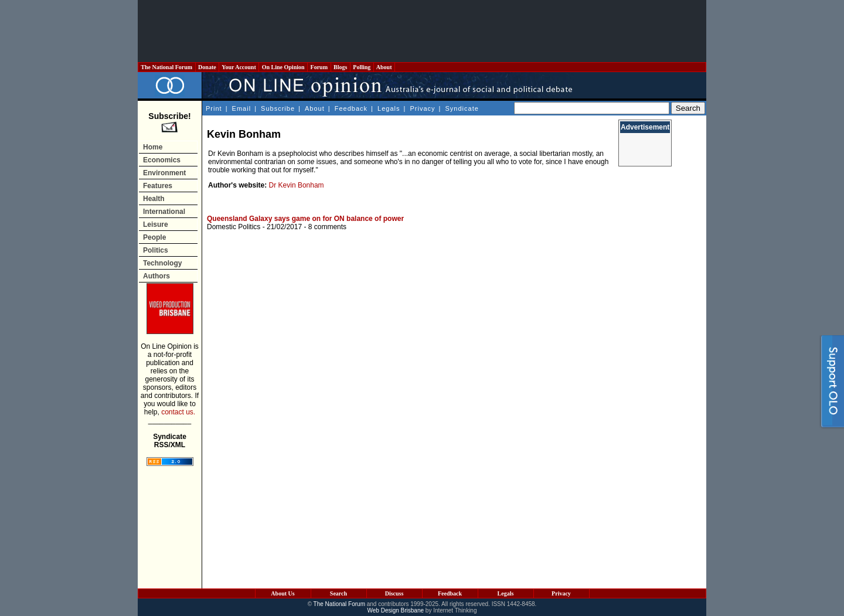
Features (158, 186)
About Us (283, 593)
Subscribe (278, 108)
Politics (156, 250)
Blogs (341, 67)
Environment (164, 173)
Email (242, 108)
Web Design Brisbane (396, 610)
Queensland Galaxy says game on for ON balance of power (305, 219)
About (384, 67)
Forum (319, 67)
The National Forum (167, 67)
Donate (207, 67)
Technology (162, 263)
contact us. (178, 412)
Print (214, 108)
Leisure (156, 224)
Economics (162, 160)
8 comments (327, 227)
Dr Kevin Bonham (297, 185)
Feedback (351, 108)
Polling (362, 67)
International (164, 212)
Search (338, 593)
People (154, 237)
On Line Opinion (283, 67)
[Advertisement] (422, 31)
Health (154, 199)
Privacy (422, 108)
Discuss (394, 593)
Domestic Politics (234, 227)
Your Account (239, 67)
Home (153, 147)
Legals (389, 108)
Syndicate (462, 108)
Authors (156, 276)
